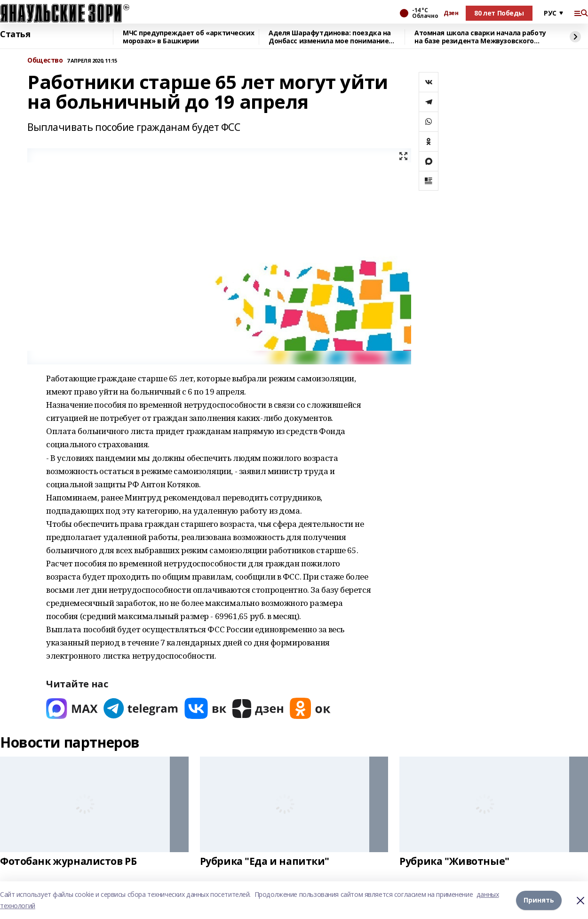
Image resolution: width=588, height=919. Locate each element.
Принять (539, 900)
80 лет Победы (499, 13)
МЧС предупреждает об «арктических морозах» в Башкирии (188, 37)
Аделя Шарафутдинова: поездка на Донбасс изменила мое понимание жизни (330, 37)
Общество (45, 60)
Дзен (451, 13)
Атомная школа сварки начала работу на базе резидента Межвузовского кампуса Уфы (480, 37)
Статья (15, 34)
